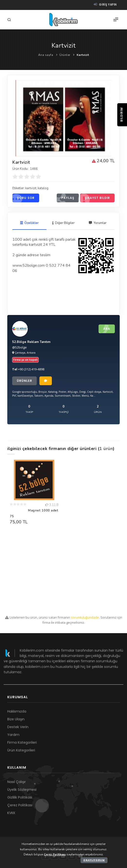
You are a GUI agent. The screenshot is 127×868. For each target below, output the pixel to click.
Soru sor (23, 198)
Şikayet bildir (95, 198)
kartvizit (31, 188)
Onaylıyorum (94, 860)
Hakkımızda (17, 711)
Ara (104, 329)
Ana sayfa (46, 55)
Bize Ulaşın (16, 719)
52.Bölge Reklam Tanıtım (31, 342)
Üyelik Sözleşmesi (22, 790)
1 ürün (106, 449)
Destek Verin (18, 727)
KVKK (11, 813)
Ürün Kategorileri (21, 750)
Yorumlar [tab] (98, 223)
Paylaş (65, 198)
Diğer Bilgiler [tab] (63, 223)
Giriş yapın (105, 4)
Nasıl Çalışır (17, 782)
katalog (43, 188)
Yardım (13, 735)
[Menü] (116, 20)
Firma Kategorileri (22, 742)
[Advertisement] (63, 571)
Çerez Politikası (20, 805)
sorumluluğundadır (85, 617)
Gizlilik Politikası (20, 797)
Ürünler (65, 55)
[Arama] (10, 20)
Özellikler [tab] (29, 223)
